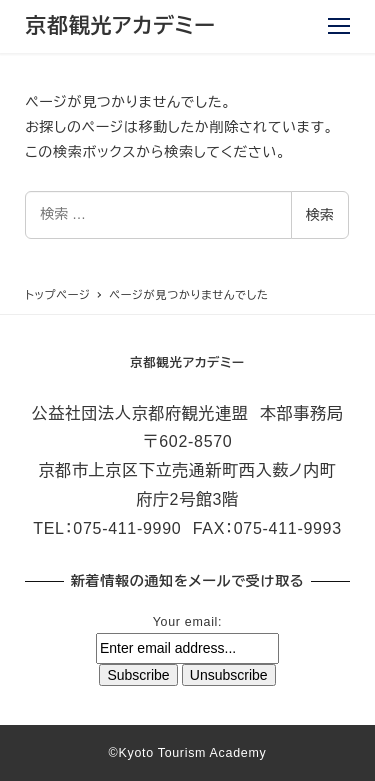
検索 (320, 215)
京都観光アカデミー (120, 25)
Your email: (187, 622)
